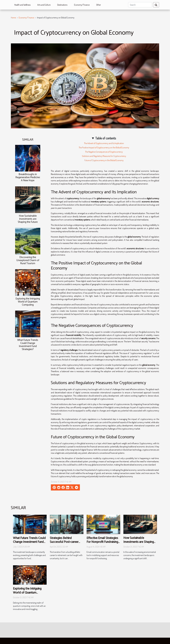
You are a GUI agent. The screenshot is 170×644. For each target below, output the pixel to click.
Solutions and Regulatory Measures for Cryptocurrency (104, 156)
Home (13, 18)
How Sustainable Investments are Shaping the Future (28, 219)
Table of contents (106, 138)
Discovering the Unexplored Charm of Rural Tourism (28, 260)
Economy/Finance (82, 5)
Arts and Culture (44, 5)
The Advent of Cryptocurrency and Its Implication (104, 143)
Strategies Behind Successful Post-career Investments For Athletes (65, 542)
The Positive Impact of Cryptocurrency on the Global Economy (104, 148)
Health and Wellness (22, 5)
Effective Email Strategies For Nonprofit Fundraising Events (102, 542)
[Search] (140, 5)
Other (99, 5)
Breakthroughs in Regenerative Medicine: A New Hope (28, 177)
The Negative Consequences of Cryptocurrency (104, 152)
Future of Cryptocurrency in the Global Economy (104, 160)
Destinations (62, 5)
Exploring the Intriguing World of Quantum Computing (28, 302)
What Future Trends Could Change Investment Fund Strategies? (28, 345)
